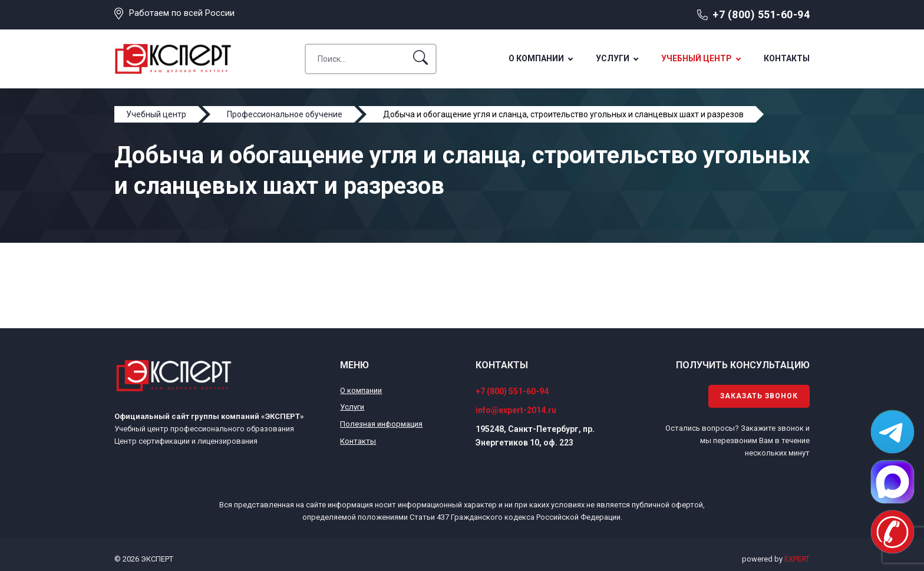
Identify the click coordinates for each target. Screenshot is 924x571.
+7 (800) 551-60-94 (761, 14)
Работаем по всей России (182, 13)
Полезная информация (381, 424)
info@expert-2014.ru (516, 410)
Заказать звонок (759, 396)
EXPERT (797, 559)
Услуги (613, 58)
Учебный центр (697, 58)
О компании (536, 58)
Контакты (787, 58)
